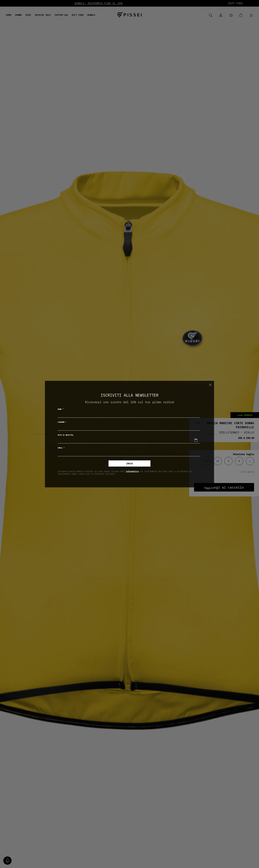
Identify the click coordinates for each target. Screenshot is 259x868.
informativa (132, 471)
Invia (129, 463)
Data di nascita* (66, 435)
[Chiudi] (210, 385)
